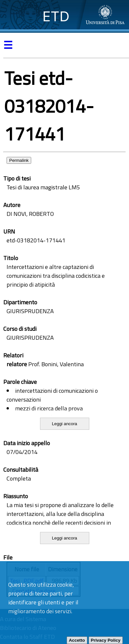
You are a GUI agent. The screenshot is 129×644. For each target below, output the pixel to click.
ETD (56, 16)
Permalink (19, 160)
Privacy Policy (106, 640)
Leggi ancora (64, 424)
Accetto (77, 640)
